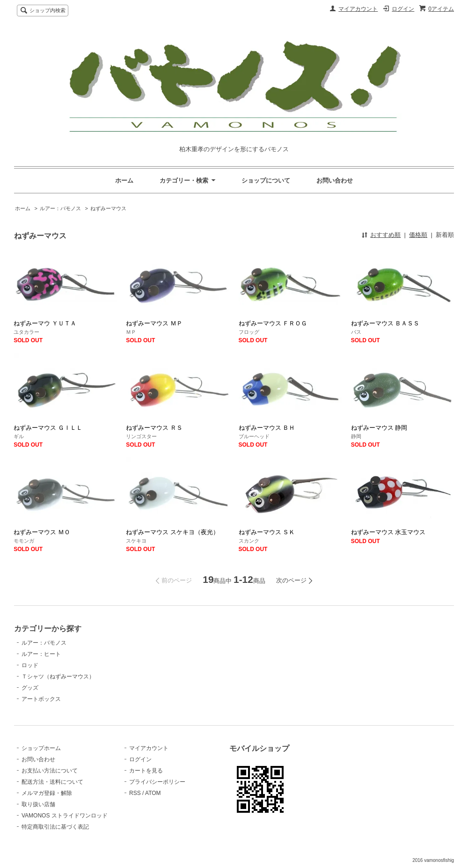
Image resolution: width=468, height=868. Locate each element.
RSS (135, 793)
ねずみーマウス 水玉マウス (388, 532)
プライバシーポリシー (157, 782)
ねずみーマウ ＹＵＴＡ (45, 323)
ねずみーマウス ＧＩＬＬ (48, 428)
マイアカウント (358, 9)
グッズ (30, 688)
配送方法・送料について (52, 782)
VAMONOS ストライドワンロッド (65, 816)
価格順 (418, 235)
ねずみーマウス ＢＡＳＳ (385, 323)
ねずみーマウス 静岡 (379, 428)
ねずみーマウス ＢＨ (267, 428)
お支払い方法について (50, 771)
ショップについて (266, 180)
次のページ (291, 580)
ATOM (153, 793)
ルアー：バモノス (60, 208)
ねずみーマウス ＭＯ (42, 532)
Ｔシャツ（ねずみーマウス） (58, 677)
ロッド (30, 665)
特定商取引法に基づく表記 (55, 827)
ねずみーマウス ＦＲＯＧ (273, 323)
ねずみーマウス (108, 208)
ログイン (403, 9)
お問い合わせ (335, 180)
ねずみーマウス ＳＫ (267, 532)
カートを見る (146, 771)
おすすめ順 (385, 235)
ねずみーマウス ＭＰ (154, 323)
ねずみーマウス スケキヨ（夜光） (172, 532)
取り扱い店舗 (38, 804)
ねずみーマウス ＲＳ (154, 428)
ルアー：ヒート (41, 654)
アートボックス (41, 699)
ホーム (124, 180)
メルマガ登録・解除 (47, 793)
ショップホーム (41, 748)
